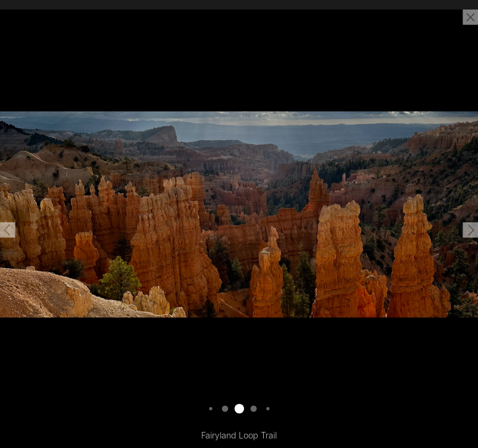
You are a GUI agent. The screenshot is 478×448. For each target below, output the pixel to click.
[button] (8, 230)
